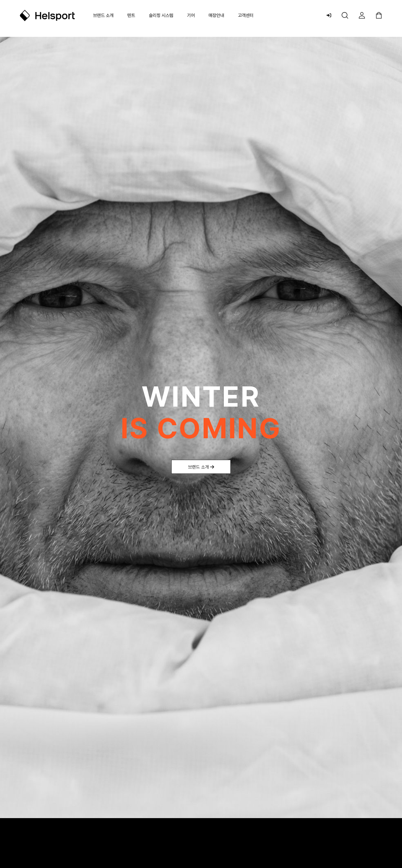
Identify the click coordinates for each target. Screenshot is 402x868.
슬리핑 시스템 (161, 15)
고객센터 (246, 15)
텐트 (131, 15)
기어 (191, 15)
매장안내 (216, 15)
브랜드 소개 (103, 15)
